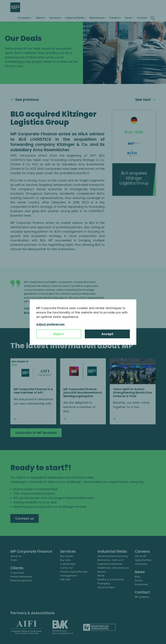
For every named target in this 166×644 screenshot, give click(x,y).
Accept (107, 334)
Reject (59, 334)
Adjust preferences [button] (50, 324)
